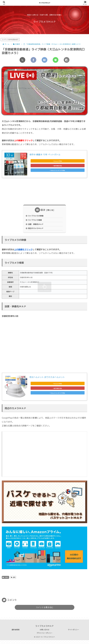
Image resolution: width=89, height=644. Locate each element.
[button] (67, 60)
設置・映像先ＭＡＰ (37, 226)
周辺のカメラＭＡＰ (37, 231)
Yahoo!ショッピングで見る (58, 172)
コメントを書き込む (45, 611)
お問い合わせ (44, 633)
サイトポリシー (74, 633)
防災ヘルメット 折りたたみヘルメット (47, 380)
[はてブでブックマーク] (44, 60)
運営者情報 (15, 633)
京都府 (5, 581)
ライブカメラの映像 (37, 217)
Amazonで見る (58, 160)
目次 (43, 211)
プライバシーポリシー (44, 637)
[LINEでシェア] (56, 60)
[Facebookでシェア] (33, 60)
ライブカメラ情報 (36, 222)
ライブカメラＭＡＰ (45, 3)
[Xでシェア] (22, 60)
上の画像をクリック (23, 252)
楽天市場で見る (58, 166)
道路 (13, 581)
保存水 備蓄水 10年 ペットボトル (45, 155)
